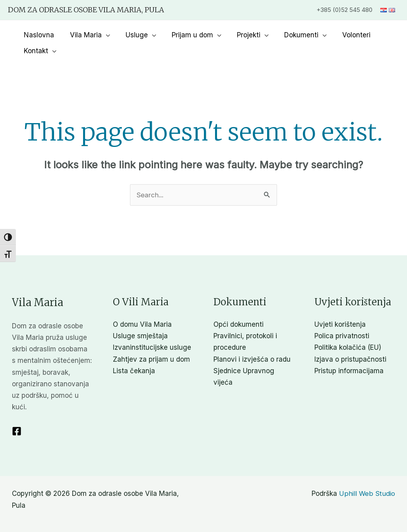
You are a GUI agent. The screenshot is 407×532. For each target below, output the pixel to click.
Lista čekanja (134, 371)
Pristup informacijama (349, 371)
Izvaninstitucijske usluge (152, 348)
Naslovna (38, 35)
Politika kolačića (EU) (348, 348)
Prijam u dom (184, 35)
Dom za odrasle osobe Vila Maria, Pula (86, 10)
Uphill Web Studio (367, 494)
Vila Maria (82, 35)
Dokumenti (288, 35)
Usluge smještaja (140, 336)
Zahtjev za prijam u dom (151, 359)
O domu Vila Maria (142, 325)
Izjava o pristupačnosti (350, 359)
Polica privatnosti (342, 336)
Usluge (131, 35)
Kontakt (35, 51)
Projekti (238, 35)
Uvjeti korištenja (340, 325)
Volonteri (341, 35)
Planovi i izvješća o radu (252, 359)
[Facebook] (17, 431)
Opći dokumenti (238, 325)
